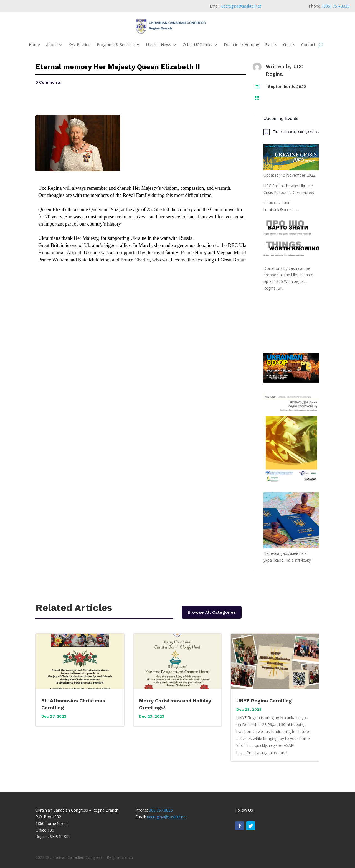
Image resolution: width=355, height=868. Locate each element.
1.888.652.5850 (277, 203)
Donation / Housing (241, 45)
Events (271, 45)
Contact (308, 45)
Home (34, 45)
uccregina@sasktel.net (241, 6)
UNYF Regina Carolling (264, 701)
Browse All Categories (212, 612)
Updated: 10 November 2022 (289, 175)
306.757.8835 (161, 810)
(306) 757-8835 (336, 6)
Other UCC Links (197, 45)
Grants (289, 45)
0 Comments (48, 82)
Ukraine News (159, 45)
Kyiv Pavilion (80, 45)
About (51, 45)
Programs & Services (116, 45)
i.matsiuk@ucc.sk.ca (281, 210)
